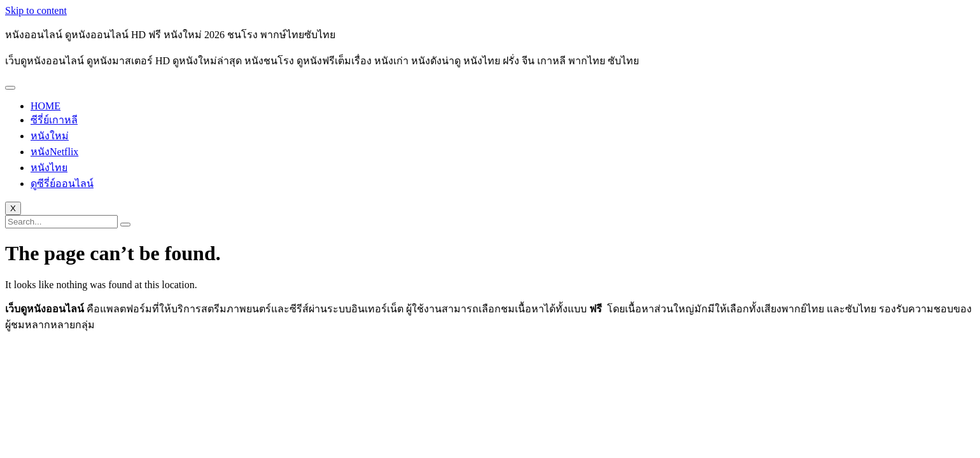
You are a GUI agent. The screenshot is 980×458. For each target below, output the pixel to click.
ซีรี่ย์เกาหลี (54, 120)
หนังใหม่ (50, 136)
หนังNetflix (54, 152)
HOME (45, 106)
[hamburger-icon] (10, 88)
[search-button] (125, 225)
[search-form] (61, 222)
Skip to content (36, 10)
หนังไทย (49, 168)
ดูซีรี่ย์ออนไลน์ (62, 184)
